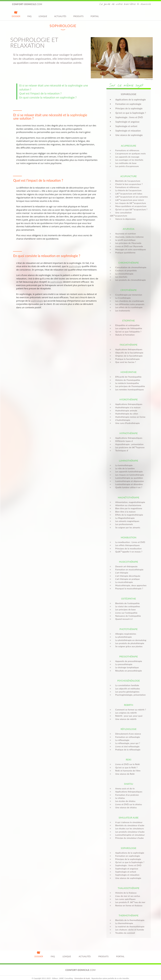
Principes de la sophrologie (129, 108)
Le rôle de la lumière (124, 465)
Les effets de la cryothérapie (128, 304)
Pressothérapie (129, 653)
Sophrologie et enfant (126, 126)
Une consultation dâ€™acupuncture (132, 213)
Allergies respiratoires (125, 631)
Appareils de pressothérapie (128, 658)
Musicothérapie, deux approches (130, 582)
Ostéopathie (129, 595)
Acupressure (129, 146)
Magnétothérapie (129, 494)
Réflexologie (129, 726)
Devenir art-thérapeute (126, 563)
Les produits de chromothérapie (130, 277)
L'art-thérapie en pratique (127, 576)
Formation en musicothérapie (128, 566)
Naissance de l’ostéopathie (127, 613)
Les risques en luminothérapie (129, 471)
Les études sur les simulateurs (129, 825)
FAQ (29, 14)
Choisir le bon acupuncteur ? (128, 184)
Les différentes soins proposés (129, 301)
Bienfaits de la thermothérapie (129, 917)
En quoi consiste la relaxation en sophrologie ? (48, 97)
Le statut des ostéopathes (127, 603)
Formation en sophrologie (128, 104)
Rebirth (129, 702)
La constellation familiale (126, 682)
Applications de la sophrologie (131, 99)
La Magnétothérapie (124, 515)
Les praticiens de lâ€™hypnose (129, 444)
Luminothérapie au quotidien (128, 475)
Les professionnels (123, 521)
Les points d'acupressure (126, 166)
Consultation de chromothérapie (130, 264)
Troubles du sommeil (124, 930)
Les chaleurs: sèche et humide (129, 926)
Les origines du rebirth (125, 710)
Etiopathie (128, 317)
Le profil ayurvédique (125, 237)
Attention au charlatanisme (127, 502)
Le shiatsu (119, 795)
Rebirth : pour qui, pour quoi (128, 713)
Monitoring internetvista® (94, 977)
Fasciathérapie (129, 342)
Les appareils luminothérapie (128, 468)
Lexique (43, 14)
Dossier (16, 14)
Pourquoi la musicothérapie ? (128, 585)
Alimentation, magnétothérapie (129, 499)
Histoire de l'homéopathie (127, 377)
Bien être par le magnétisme (128, 505)
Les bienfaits (120, 274)
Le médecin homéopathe (126, 380)
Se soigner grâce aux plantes (128, 643)
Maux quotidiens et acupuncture (130, 206)
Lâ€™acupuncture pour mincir (129, 200)
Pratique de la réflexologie (127, 746)
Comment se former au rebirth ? (130, 706)
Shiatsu (129, 781)
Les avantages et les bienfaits (128, 160)
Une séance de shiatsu (125, 804)
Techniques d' (121, 447)
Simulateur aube (129, 814)
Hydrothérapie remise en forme (130, 414)
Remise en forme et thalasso (128, 902)
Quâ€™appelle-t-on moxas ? (128, 548)
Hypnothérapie (129, 430)
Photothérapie (128, 626)
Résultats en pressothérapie (128, 667)
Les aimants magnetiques (126, 518)
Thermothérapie (128, 912)
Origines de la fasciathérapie (128, 353)
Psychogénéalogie (128, 678)
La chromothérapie (123, 270)
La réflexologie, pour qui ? (127, 740)
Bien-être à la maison (125, 508)
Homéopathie (128, 369)
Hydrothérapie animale (125, 407)
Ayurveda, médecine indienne (129, 234)
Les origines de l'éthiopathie (128, 325)
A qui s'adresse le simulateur (128, 819)
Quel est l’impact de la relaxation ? (40, 93)
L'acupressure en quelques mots (130, 153)
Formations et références (126, 150)
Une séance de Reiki (124, 771)
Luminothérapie (129, 457)
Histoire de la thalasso (125, 890)
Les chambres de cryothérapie (129, 298)
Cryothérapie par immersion (128, 291)
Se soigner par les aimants (127, 524)
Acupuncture (128, 176)
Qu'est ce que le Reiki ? (126, 764)
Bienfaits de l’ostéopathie (127, 600)
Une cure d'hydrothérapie (127, 420)
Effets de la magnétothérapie (128, 512)
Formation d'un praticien (126, 792)
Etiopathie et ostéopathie (127, 322)
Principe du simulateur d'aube (129, 835)
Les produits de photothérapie (129, 640)
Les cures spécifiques (125, 896)
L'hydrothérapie (122, 417)
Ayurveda (129, 226)
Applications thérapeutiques (128, 346)
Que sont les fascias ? (125, 359)
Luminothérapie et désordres (128, 481)
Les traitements (122, 307)
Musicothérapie (129, 558)
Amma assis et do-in (124, 785)
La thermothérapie (123, 920)
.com (27, 4)
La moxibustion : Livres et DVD (129, 539)
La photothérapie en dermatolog (130, 637)
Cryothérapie (129, 287)
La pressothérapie (123, 661)
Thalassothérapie (129, 885)
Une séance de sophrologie (129, 135)
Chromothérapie (129, 259)
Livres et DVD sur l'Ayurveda (128, 243)
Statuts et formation (124, 332)
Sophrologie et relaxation (128, 131)
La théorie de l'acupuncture (128, 190)
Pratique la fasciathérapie (127, 356)
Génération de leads (82, 975)
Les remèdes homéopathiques (129, 386)
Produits (78, 14)
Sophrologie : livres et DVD (129, 117)
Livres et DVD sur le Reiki (127, 761)
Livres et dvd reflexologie (126, 743)
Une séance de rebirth (125, 716)
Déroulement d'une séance (127, 731)
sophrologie (79, 115)
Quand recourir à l (123, 616)
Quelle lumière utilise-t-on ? (128, 484)
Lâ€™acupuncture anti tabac (128, 194)
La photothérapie (123, 634)
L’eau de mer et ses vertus (127, 893)
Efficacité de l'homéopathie (128, 374)
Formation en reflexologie (127, 734)
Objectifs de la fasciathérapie (128, 349)
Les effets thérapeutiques (127, 542)
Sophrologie (129, 845)
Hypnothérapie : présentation (129, 441)
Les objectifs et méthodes (127, 685)
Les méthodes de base (125, 163)
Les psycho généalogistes (126, 689)
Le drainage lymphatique (126, 664)
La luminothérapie (123, 462)
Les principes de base (125, 606)
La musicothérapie (123, 579)
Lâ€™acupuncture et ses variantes (131, 197)
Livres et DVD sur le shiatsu (128, 801)
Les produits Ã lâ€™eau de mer (129, 899)
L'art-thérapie (121, 570)
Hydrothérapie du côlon (126, 410)
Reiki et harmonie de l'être (127, 767)
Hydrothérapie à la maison (127, 404)
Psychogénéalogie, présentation (130, 692)
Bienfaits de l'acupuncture (127, 181)
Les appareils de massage (126, 157)
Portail (95, 14)
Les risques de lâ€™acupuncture (130, 203)
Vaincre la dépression (125, 216)
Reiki (128, 756)
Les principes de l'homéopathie (129, 383)
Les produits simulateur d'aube (129, 828)
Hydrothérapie (129, 396)
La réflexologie (121, 737)
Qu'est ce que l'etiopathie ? (127, 328)
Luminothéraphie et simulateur (129, 832)
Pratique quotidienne (125, 249)
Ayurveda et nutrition (125, 230)
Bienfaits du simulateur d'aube (129, 822)
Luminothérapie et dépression (129, 478)
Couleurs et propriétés (125, 267)
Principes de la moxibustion (128, 545)
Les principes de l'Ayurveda (127, 240)
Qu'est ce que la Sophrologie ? (131, 113)
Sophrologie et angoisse (128, 122)
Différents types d (123, 438)
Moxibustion (129, 534)
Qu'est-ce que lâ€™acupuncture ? (130, 209)
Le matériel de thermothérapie (129, 923)
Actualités (60, 14)
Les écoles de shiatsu (124, 798)
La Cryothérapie (122, 295)
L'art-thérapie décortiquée (127, 573)
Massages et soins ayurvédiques (130, 246)
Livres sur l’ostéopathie (126, 609)
